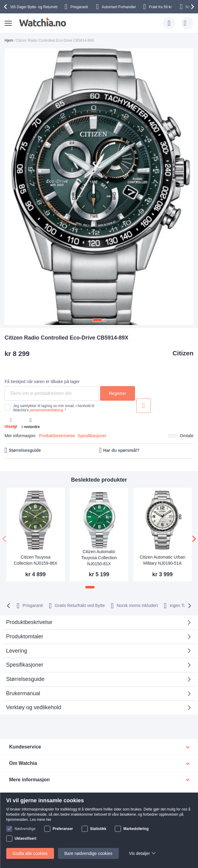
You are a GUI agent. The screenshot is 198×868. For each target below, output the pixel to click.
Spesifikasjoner (92, 436)
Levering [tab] (17, 651)
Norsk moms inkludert (137, 605)
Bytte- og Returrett (34, 7)
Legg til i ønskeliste (144, 406)
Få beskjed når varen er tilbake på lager (42, 382)
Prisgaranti (33, 605)
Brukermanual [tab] (23, 693)
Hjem (9, 40)
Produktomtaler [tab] (25, 636)
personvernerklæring (47, 410)
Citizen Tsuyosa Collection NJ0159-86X (35, 560)
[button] (97, 320)
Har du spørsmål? (121, 450)
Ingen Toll (179, 605)
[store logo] (42, 22)
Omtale (187, 436)
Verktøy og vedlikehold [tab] (34, 707)
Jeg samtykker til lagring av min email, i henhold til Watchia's (54, 408)
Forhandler (119, 7)
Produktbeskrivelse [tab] (29, 622)
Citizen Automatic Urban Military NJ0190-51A (162, 560)
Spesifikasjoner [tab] (25, 665)
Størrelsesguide (25, 450)
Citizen (183, 353)
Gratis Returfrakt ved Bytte (80, 605)
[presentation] (6, 7)
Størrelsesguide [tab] (25, 679)
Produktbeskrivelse (57, 436)
